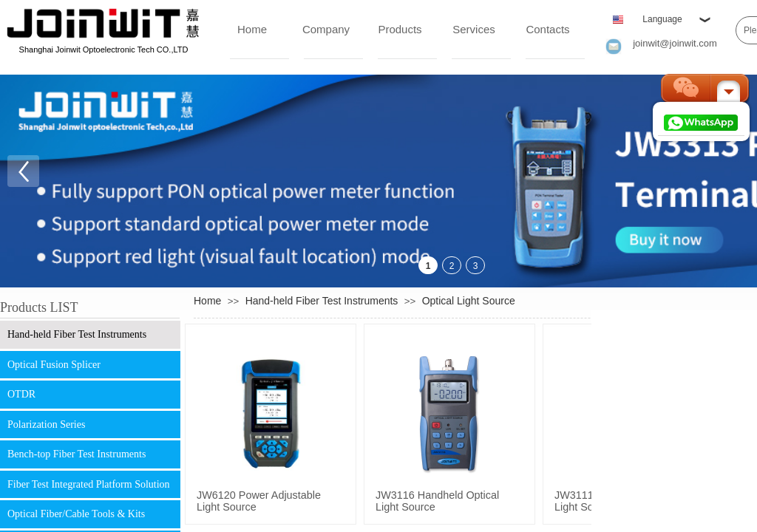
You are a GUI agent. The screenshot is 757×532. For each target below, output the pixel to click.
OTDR (21, 394)
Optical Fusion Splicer (54, 365)
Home (252, 29)
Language (662, 19)
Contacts (547, 29)
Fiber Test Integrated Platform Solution (89, 484)
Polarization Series (46, 424)
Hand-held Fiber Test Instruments (77, 334)
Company (326, 29)
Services (474, 29)
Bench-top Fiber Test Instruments (77, 454)
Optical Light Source (469, 301)
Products (400, 29)
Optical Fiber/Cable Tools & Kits (76, 514)
